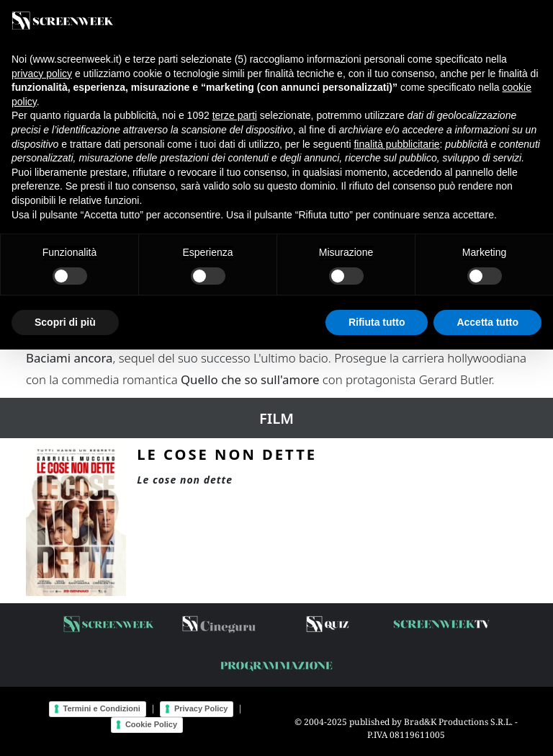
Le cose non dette (227, 454)
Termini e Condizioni (102, 708)
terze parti (235, 115)
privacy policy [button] (42, 74)
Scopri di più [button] (65, 322)
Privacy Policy (201, 708)
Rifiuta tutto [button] (377, 322)
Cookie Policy (151, 724)
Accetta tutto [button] (487, 322)
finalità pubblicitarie (396, 144)
